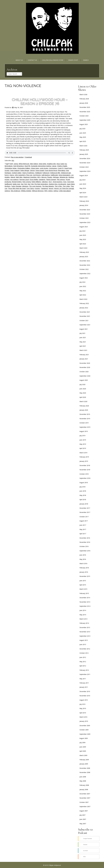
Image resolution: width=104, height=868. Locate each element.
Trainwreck (44, 188)
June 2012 (83, 657)
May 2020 (83, 393)
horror (7, 175)
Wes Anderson (16, 191)
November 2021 (85, 316)
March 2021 (83, 350)
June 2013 (83, 644)
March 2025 (83, 146)
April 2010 (83, 713)
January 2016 (84, 572)
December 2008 (85, 768)
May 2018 (83, 495)
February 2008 (84, 785)
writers (50, 191)
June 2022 (83, 286)
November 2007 (85, 798)
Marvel (13, 177)
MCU (39, 177)
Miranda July (64, 177)
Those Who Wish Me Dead (17, 188)
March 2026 (83, 94)
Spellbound (8, 184)
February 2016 (84, 568)
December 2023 (85, 210)
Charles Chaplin (62, 166)
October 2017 (84, 517)
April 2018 (83, 500)
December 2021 (85, 312)
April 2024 (83, 193)
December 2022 (85, 261)
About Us (19, 60)
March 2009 (83, 755)
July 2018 (82, 487)
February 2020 (84, 406)
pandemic (42, 179)
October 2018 (84, 474)
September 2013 (85, 636)
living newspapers (65, 175)
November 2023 (85, 214)
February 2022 (84, 303)
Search (86, 60)
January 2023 (84, 257)
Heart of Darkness (28, 173)
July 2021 (82, 333)
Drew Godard (40, 170)
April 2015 (83, 585)
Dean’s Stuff (73, 60)
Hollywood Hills (55, 173)
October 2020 (84, 372)
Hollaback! (38, 173)
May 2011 (83, 679)
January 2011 (84, 687)
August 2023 (84, 227)
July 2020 (82, 384)
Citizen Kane (35, 168)
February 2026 (84, 99)
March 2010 (83, 717)
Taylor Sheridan (16, 186)
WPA (46, 191)
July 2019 (82, 436)
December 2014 (85, 598)
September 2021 (85, 325)
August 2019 (84, 431)
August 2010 (84, 700)
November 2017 (85, 512)
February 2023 (84, 252)
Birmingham (9, 166)
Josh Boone (37, 175)
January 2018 (84, 504)
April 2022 (83, 295)
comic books (44, 168)
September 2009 (85, 734)
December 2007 (85, 794)
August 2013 (84, 640)
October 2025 (84, 116)
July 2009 (82, 743)
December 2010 (85, 691)
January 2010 (84, 721)
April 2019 (83, 448)
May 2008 (83, 781)
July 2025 (82, 129)
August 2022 (84, 278)
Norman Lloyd (24, 179)
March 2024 (83, 197)
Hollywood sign (66, 173)
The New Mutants (48, 186)
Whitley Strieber (26, 191)
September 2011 (85, 674)
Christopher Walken (24, 168)
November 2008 (85, 772)
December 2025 (85, 107)
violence (7, 191)
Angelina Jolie (51, 164)
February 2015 (84, 593)
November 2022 (85, 265)
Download (28, 157)
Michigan (56, 177)
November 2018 (85, 470)
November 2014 (85, 602)
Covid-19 (61, 168)
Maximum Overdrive (30, 177)
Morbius (71, 177)
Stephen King (53, 184)
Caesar (54, 166)
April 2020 (83, 397)
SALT (50, 182)
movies (7, 179)
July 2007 (82, 815)
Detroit (32, 170)
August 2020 (84, 380)
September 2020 (85, 376)
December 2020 (85, 363)
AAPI (12, 164)
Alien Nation (34, 164)
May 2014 (83, 615)
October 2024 (84, 167)
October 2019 (84, 423)
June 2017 (83, 525)
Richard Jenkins (17, 182)
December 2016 (85, 538)
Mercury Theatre (47, 177)
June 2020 (83, 389)
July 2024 (82, 180)
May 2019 (83, 444)
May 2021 (83, 342)
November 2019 (85, 419)
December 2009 (85, 726)
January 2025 (84, 154)
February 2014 (84, 623)
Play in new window (17, 157)
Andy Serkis (43, 164)
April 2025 (83, 141)
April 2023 (83, 244)
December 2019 (85, 414)
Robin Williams (36, 182)
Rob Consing (27, 182)
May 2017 (83, 529)
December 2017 (85, 508)
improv (12, 175)
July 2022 (82, 282)
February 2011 (84, 683)
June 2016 (83, 555)
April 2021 (83, 346)
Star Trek (24, 184)
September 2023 (85, 222)
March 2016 (83, 563)
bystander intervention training (41, 166)
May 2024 (83, 188)
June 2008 (83, 777)
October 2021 (84, 320)
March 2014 (83, 619)
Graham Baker (17, 173)
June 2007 (83, 819)
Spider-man (16, 184)
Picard (68, 179)
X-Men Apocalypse (65, 191)
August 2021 (84, 329)
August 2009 (84, 738)
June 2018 (83, 491)
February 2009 (84, 760)
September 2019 (85, 427)
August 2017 (84, 521)
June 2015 (83, 581)
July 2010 (82, 704)
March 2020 (83, 401)
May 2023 (83, 239)
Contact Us (32, 60)
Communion (53, 168)
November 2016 (85, 542)
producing (8, 182)
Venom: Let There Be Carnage (64, 188)
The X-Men (66, 186)
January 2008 (84, 789)
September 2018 (85, 478)
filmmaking (62, 170)
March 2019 (83, 453)
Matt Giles (19, 177)
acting (16, 164)
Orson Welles (34, 179)
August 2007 (84, 811)
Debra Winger (25, 170)
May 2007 (83, 824)
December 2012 (85, 649)
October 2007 (84, 802)
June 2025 (83, 133)
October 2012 (84, 653)
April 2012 (83, 666)
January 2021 (84, 359)
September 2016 (85, 551)
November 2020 (85, 367)
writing (56, 191)
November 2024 (85, 163)
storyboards (62, 184)
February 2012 (84, 670)
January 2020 (84, 410)
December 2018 (85, 465)
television (25, 186)
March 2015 (83, 589)
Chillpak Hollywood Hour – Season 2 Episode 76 (40, 101)
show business (58, 182)
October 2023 (84, 218)
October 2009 (84, 730)
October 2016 (84, 546)
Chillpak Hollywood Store (53, 60)
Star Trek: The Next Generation (38, 184)
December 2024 (85, 158)
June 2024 (83, 184)
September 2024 (85, 171)
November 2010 (85, 696)
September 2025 (85, 120)
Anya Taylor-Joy (62, 164)
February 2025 (84, 150)
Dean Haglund (15, 170)
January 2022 (84, 308)
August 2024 (84, 175)
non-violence (14, 179)
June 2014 (83, 610)
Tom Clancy (30, 188)
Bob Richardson (19, 166)
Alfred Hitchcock (24, 164)
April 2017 (83, 534)
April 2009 (83, 751)
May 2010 (83, 708)
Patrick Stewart (51, 179)
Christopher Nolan (11, 168)
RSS (13, 160)
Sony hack (71, 182)
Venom (51, 188)
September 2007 (85, 806)
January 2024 (84, 205)
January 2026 (84, 103)
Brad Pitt (27, 166)
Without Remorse (38, 191)
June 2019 (83, 440)
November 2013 (85, 632)
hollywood (46, 173)
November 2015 (85, 576)
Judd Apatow (46, 175)
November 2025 (85, 112)
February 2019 (84, 457)
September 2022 (85, 274)
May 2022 (83, 291)
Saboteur (45, 182)
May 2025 (83, 137)
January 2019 (84, 461)
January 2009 (84, 764)
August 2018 (84, 483)
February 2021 (84, 355)
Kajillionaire (54, 175)
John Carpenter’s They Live (24, 175)
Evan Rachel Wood (51, 170)
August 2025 (84, 124)
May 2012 (83, 662)
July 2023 (82, 231)
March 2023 (83, 248)
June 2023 (83, 235)
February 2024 (84, 201)
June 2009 (83, 747)
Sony (65, 182)
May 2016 (83, 559)
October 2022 (84, 269)
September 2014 (85, 606)
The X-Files (58, 186)
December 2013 (85, 627)
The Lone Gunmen (35, 186)
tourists (37, 188)
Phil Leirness (61, 179)
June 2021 (83, 337)
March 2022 (83, 299)
